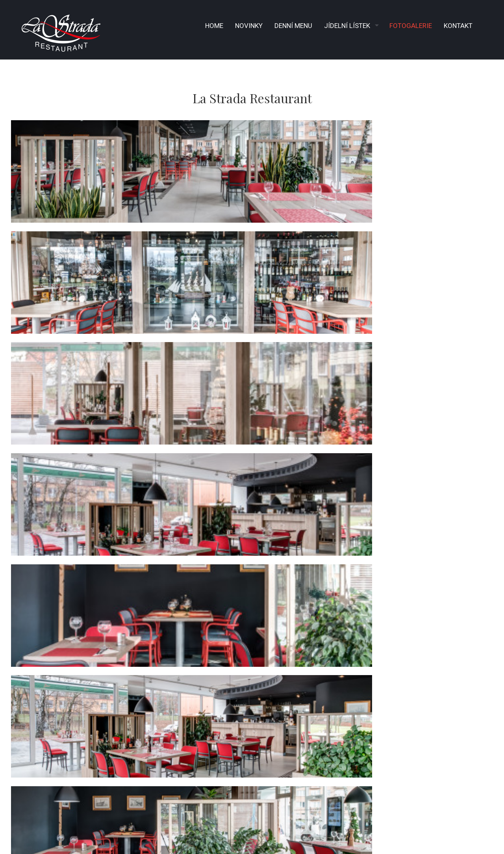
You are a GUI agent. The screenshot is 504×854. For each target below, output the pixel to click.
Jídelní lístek (347, 26)
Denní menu (293, 26)
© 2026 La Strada (354, 820)
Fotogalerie (411, 26)
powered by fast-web (48, 820)
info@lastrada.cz (171, 725)
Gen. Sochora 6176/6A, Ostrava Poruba (200, 702)
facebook (154, 736)
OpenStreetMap (463, 645)
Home (214, 26)
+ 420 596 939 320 (168, 713)
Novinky (249, 26)
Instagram (159, 748)
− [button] (11, 494)
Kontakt (458, 26)
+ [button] (11, 482)
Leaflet (433, 645)
